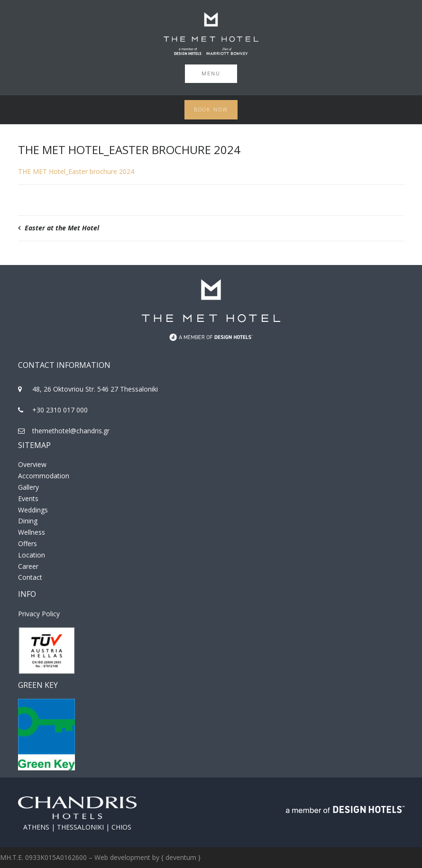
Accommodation (44, 476)
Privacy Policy (39, 614)
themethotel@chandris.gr (71, 431)
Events (28, 498)
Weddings (33, 510)
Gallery (28, 487)
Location (32, 555)
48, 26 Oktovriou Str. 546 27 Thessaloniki (95, 389)
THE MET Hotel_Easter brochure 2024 (76, 171)
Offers (28, 544)
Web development (122, 857)
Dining (28, 521)
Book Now (211, 109)
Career (28, 566)
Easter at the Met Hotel (62, 228)
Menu (211, 73)
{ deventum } (181, 857)
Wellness (32, 532)
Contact (30, 577)
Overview (32, 464)
